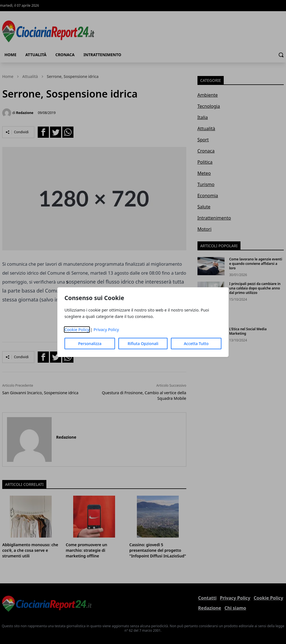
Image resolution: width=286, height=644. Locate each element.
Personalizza (90, 344)
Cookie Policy (77, 330)
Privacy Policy (106, 330)
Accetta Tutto (196, 344)
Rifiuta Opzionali (143, 344)
